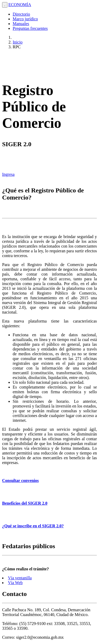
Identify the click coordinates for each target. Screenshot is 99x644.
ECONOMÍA (20, 5)
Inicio (18, 42)
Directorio (21, 14)
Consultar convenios (20, 480)
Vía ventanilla (20, 578)
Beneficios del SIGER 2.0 (25, 503)
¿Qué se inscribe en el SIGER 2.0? (33, 526)
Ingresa (8, 174)
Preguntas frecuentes (30, 28)
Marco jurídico (25, 19)
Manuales (21, 24)
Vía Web (15, 583)
